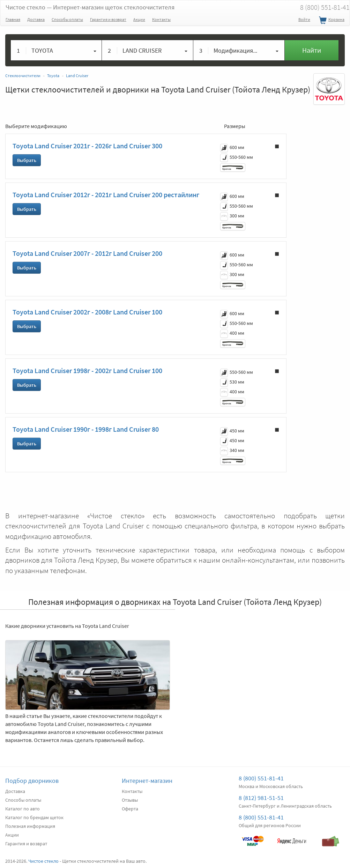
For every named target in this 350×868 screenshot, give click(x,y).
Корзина (331, 21)
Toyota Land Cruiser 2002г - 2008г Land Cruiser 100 (87, 312)
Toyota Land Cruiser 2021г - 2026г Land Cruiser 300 (87, 146)
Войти (304, 19)
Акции (139, 19)
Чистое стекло (90, 7)
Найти (312, 50)
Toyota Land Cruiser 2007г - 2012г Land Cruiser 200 (87, 253)
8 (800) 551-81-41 (261, 778)
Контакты (161, 19)
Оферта (130, 809)
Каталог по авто (23, 809)
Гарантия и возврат (108, 19)
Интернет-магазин (147, 781)
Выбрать (27, 160)
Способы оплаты (67, 19)
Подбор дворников (32, 781)
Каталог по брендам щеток (34, 817)
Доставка (36, 19)
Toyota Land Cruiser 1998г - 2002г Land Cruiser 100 (87, 370)
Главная (13, 19)
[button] (56, 50)
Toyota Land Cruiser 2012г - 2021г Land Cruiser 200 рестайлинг (106, 195)
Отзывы (130, 800)
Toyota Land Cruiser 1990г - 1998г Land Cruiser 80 (86, 429)
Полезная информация (30, 826)
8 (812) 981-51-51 (261, 798)
